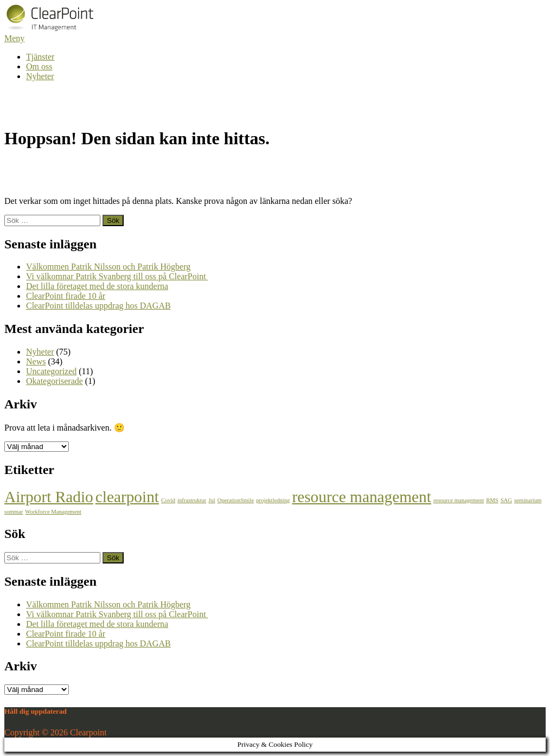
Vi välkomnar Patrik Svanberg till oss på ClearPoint (117, 276)
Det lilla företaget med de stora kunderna (97, 286)
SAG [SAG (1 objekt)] (506, 500)
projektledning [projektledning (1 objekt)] (273, 500)
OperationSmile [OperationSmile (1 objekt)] (236, 500)
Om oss (39, 66)
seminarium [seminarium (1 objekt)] (528, 500)
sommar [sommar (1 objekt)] (14, 512)
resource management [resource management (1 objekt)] (459, 500)
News (36, 361)
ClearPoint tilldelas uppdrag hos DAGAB (98, 306)
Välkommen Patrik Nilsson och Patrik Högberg (108, 267)
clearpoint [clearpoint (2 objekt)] (127, 497)
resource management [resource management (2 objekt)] (362, 497)
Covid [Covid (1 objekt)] (168, 500)
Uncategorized (51, 371)
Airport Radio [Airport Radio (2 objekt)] (49, 497)
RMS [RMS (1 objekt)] (492, 500)
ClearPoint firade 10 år (66, 296)
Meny (14, 38)
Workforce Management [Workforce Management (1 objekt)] (53, 512)
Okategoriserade (55, 381)
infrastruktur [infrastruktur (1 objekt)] (192, 500)
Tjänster (40, 57)
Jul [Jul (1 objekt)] (212, 500)
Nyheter (40, 76)
